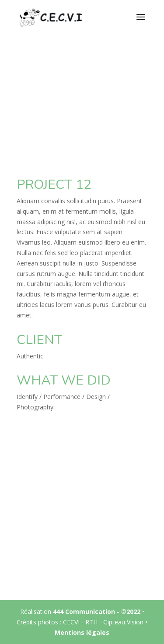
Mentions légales (82, 632)
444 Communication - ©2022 (97, 612)
